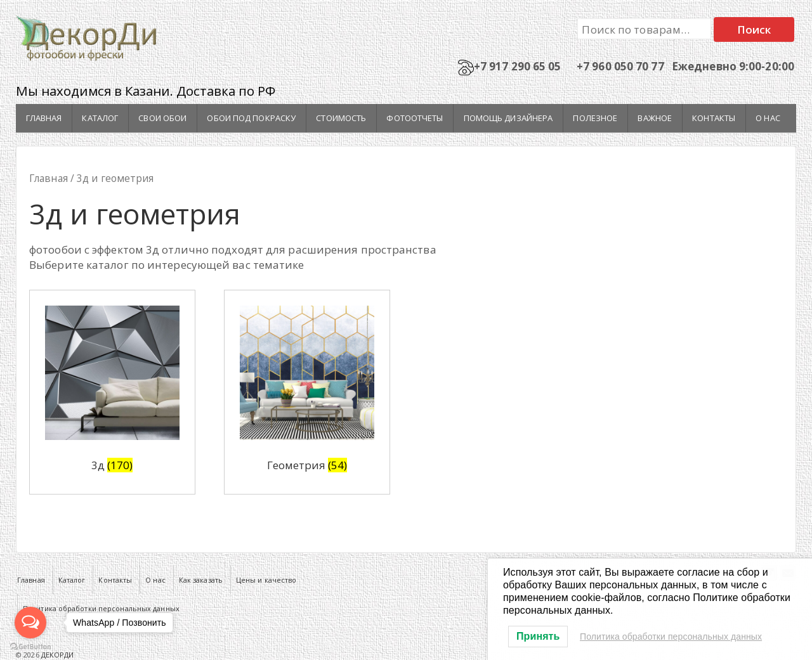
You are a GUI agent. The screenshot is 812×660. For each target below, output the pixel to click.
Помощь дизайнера (508, 118)
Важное (655, 118)
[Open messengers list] (30, 623)
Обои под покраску (251, 118)
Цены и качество (266, 580)
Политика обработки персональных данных (671, 637)
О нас (768, 118)
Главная (44, 118)
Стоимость (341, 118)
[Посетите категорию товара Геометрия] (307, 392)
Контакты (714, 118)
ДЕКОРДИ (57, 655)
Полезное (595, 118)
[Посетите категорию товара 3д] (112, 392)
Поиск (754, 29)
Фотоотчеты (415, 118)
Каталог (100, 118)
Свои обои (162, 118)
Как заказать (201, 580)
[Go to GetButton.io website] (30, 647)
